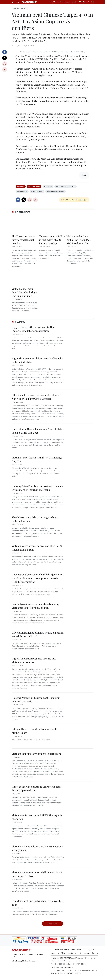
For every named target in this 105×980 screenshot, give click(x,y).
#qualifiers (48, 186)
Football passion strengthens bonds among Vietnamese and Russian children (35, 606)
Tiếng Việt (53, 2)
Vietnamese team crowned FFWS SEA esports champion (37, 817)
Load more (52, 924)
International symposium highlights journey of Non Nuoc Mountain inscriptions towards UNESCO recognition (38, 578)
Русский (86, 2)
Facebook (5, 52)
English (60, 2)
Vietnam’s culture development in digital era (36, 754)
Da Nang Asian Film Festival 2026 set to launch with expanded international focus (37, 488)
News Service (72, 953)
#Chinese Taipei (34, 186)
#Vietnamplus (22, 191)
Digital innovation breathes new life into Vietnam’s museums (34, 660)
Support (91, 949)
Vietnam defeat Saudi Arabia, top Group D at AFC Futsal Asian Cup (78, 240)
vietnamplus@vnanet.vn (64, 967)
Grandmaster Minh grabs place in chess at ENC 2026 (38, 903)
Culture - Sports (20, 8)
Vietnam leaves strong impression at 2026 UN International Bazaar (37, 548)
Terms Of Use (76, 949)
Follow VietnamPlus (68, 200)
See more (20, 322)
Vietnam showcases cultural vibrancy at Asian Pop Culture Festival (37, 874)
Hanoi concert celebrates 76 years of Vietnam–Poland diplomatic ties (37, 788)
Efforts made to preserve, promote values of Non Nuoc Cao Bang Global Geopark (36, 397)
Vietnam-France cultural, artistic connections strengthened (37, 848)
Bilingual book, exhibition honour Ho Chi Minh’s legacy (35, 731)
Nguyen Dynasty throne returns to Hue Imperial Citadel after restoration (33, 329)
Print (5, 64)
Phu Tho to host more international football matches (23, 240)
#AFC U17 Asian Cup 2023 (66, 186)
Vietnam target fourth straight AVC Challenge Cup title (37, 459)
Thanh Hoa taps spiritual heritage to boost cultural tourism (35, 519)
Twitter (5, 58)
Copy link (5, 70)
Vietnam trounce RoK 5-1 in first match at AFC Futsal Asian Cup (52, 240)
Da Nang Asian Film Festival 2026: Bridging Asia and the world (36, 700)
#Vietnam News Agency (55, 191)
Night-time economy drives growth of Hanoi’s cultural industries (37, 360)
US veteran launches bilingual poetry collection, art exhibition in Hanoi (38, 634)
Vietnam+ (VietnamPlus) (30, 2)
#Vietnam (21, 186)
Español (74, 2)
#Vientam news (37, 191)
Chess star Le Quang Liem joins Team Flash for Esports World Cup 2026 (38, 431)
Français (67, 2)
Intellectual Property (62, 949)
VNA (63, 953)
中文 (80, 2)
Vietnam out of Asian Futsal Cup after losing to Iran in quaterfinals (25, 292)
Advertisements (84, 953)
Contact (95, 953)
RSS (84, 949)
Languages (55, 953)
